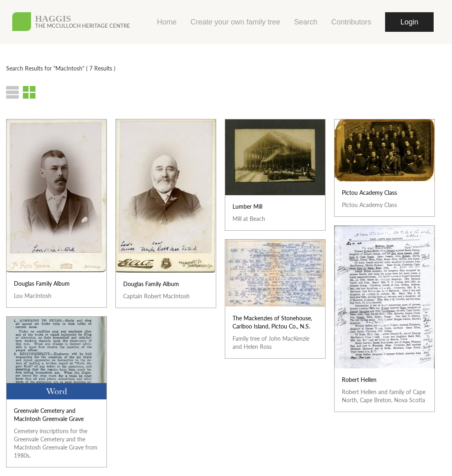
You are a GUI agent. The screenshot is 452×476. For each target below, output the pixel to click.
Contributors (351, 22)
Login (409, 22)
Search (306, 22)
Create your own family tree (235, 22)
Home (167, 22)
